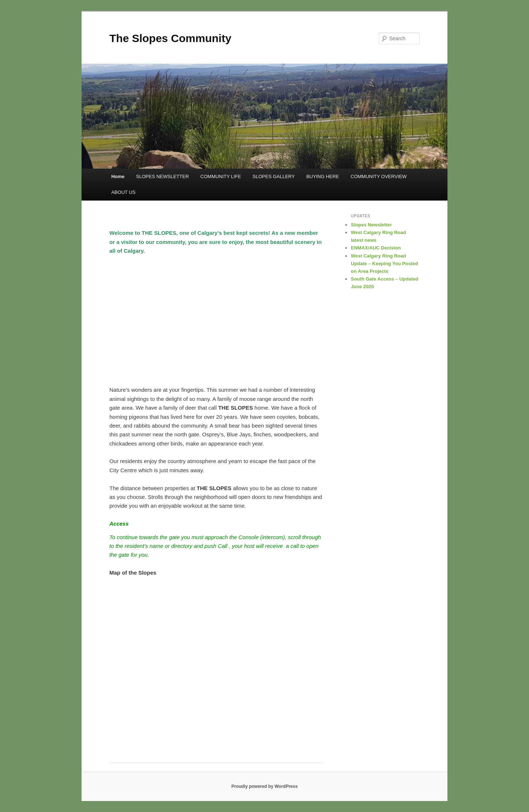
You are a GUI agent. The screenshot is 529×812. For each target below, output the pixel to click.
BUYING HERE (323, 176)
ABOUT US (123, 192)
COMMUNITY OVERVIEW (378, 176)
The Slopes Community (170, 38)
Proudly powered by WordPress (264, 786)
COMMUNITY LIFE (221, 176)
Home (118, 176)
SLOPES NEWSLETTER (162, 176)
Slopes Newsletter (371, 225)
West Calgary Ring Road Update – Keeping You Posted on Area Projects (384, 264)
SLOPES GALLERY (273, 176)
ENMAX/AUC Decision (376, 248)
